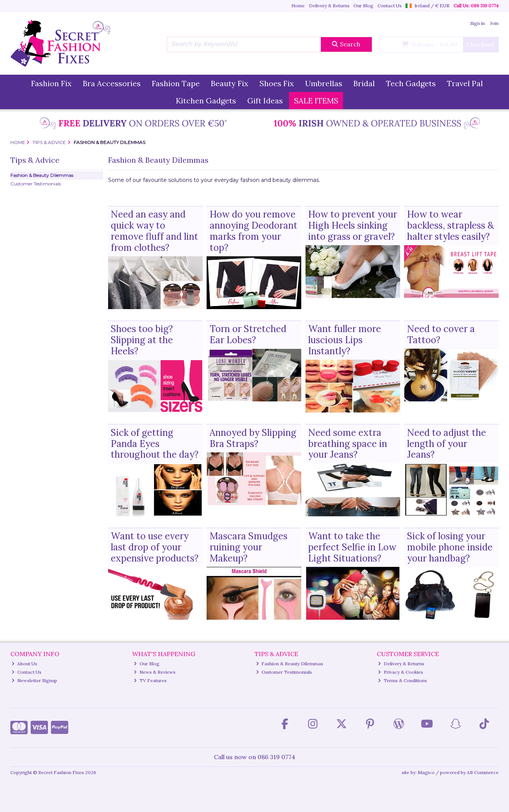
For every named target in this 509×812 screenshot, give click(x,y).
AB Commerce (483, 772)
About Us (24, 664)
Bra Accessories (112, 83)
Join (494, 23)
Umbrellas (324, 83)
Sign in (478, 23)
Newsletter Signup (34, 680)
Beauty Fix (230, 83)
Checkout (481, 44)
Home (298, 6)
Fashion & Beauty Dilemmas (42, 175)
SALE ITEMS (316, 101)
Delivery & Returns (329, 6)
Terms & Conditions (402, 680)
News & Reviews (155, 672)
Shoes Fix (277, 83)
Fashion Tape (176, 83)
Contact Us (390, 6)
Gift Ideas (265, 101)
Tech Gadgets (411, 83)
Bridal (364, 83)
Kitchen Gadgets (206, 101)
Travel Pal (465, 83)
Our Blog (363, 6)
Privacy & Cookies (401, 672)
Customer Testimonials (36, 184)
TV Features (150, 680)
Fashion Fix (51, 83)
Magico (426, 772)
